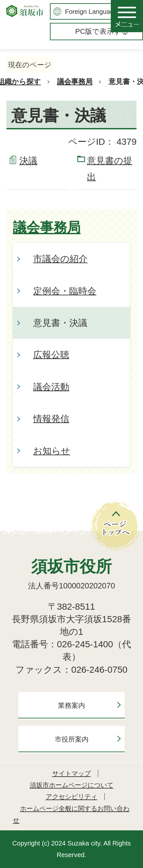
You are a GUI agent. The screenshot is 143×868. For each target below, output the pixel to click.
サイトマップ (71, 773)
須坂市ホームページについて (71, 785)
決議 (28, 161)
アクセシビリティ (71, 797)
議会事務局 (75, 82)
